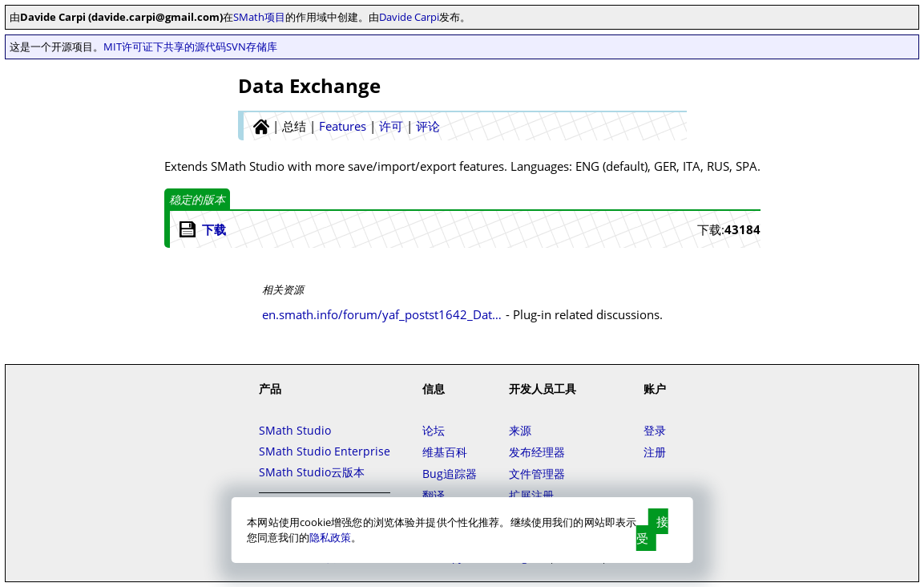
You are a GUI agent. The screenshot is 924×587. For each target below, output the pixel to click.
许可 (391, 126)
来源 (520, 430)
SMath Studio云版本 (312, 472)
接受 (652, 530)
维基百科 (445, 452)
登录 (655, 430)
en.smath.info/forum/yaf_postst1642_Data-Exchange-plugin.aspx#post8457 (382, 314)
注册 (655, 452)
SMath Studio (295, 430)
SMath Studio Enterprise (325, 451)
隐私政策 (330, 537)
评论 (428, 126)
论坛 (434, 430)
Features (343, 126)
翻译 (434, 495)
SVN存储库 (252, 47)
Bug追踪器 (450, 474)
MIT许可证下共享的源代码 (165, 47)
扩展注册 (531, 495)
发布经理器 (537, 452)
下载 (214, 229)
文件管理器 (537, 474)
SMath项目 (259, 17)
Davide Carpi (409, 17)
